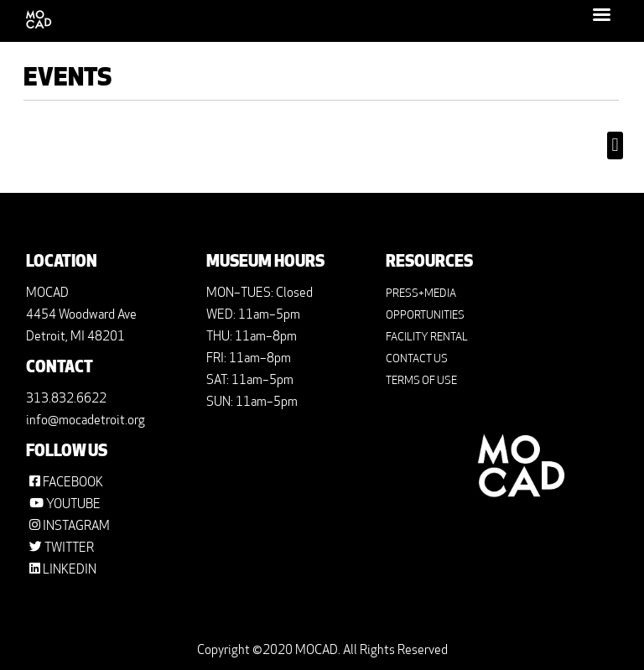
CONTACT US (417, 359)
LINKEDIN (70, 571)
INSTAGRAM (76, 527)
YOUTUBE (73, 505)
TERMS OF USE (421, 381)
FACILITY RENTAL (427, 338)
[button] (615, 145)
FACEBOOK (73, 483)
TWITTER (69, 549)
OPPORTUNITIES (425, 316)
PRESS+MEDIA (421, 294)
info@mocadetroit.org (86, 421)
